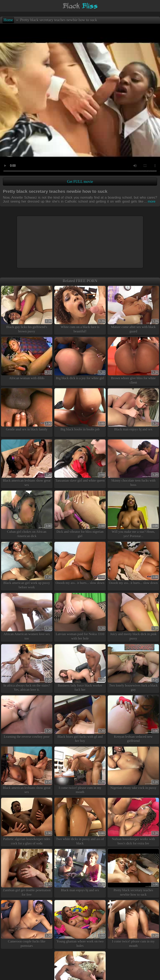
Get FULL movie (80, 182)
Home (8, 20)
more (150, 202)
